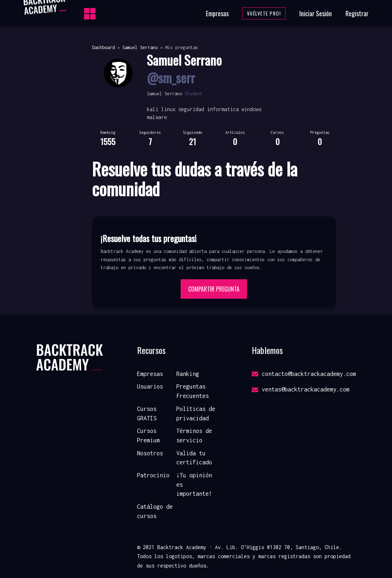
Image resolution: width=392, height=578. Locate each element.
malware (157, 117)
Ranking (188, 374)
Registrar (357, 13)
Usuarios (150, 386)
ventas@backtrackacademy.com (301, 389)
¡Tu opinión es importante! (194, 484)
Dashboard (103, 47)
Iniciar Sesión (316, 13)
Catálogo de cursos (155, 511)
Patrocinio (153, 475)
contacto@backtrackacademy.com (304, 374)
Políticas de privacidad (196, 413)
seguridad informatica (208, 109)
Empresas (217, 13)
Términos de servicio (194, 435)
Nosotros (150, 453)
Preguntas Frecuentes (193, 391)
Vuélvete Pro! (264, 13)
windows (251, 109)
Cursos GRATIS (147, 413)
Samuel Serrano (140, 47)
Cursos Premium (148, 435)
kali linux (161, 109)
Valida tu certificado (194, 458)
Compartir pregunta (214, 289)
